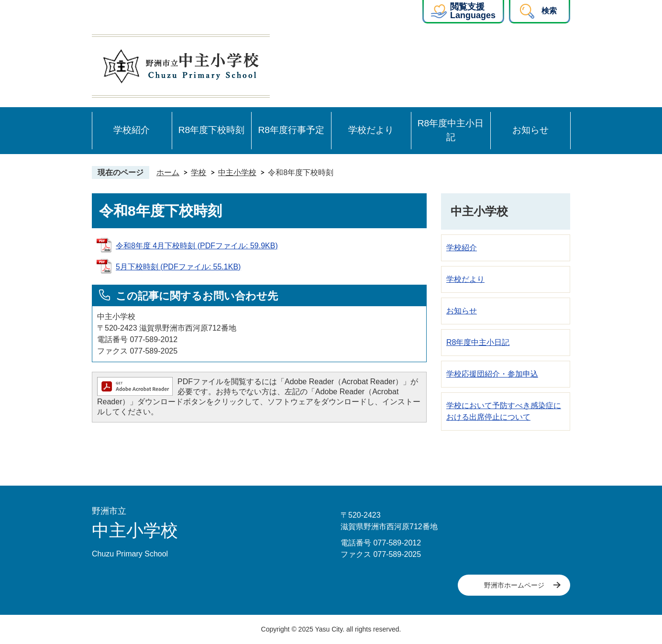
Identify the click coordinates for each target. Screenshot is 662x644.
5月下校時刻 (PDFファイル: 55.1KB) (178, 267)
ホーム (168, 172)
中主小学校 (237, 172)
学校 (199, 172)
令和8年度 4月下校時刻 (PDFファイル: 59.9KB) (197, 246)
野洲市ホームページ (514, 585)
